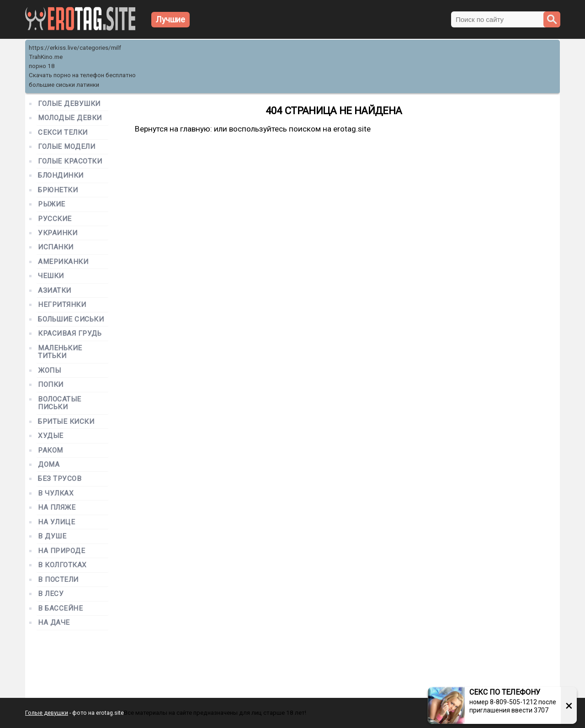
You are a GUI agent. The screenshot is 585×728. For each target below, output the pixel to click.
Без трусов (60, 479)
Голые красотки (70, 161)
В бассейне (60, 609)
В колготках (62, 565)
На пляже (57, 508)
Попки (51, 385)
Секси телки (63, 133)
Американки (63, 262)
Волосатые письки (60, 403)
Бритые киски (66, 422)
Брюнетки (58, 190)
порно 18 (42, 66)
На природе (61, 551)
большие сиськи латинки (64, 85)
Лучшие (170, 19)
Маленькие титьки (60, 352)
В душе (52, 536)
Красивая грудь (70, 334)
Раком (51, 451)
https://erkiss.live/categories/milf (75, 48)
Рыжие (52, 204)
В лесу (51, 594)
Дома (49, 465)
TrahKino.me (46, 57)
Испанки (56, 247)
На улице (56, 522)
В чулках (56, 493)
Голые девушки (69, 104)
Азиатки (55, 291)
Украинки (58, 233)
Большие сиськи (71, 319)
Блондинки (61, 176)
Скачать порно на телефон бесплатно (82, 75)
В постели (58, 580)
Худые (51, 436)
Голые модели (66, 147)
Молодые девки (70, 118)
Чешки (51, 276)
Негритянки (62, 305)
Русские (55, 219)
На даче (54, 623)
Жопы (49, 371)
